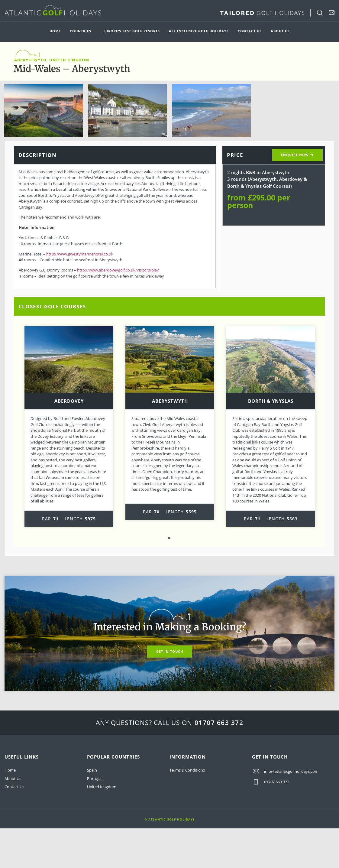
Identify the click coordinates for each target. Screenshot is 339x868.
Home (55, 31)
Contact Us (250, 31)
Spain (92, 770)
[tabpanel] (69, 427)
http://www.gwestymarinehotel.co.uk (80, 254)
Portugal (95, 779)
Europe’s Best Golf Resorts (132, 31)
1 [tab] (169, 538)
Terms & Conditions (187, 770)
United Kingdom (102, 787)
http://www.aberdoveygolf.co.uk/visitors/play (118, 270)
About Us (280, 31)
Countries (82, 31)
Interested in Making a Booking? (170, 627)
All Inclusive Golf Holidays (199, 31)
